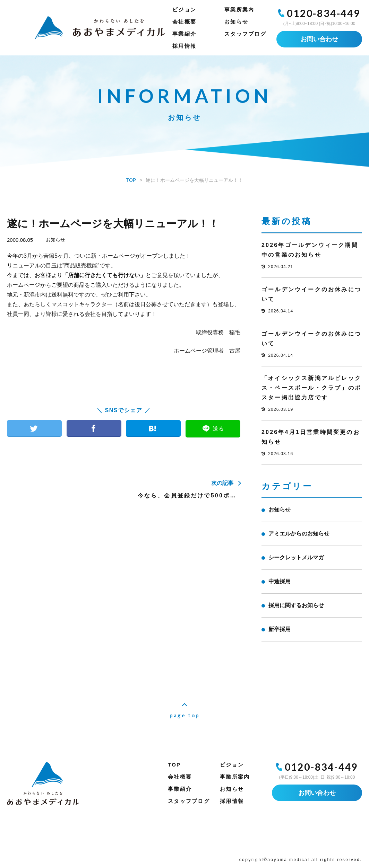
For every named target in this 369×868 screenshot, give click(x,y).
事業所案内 (239, 10)
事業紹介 (184, 34)
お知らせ (236, 22)
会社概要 (184, 22)
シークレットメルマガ (296, 557)
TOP (174, 765)
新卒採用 (280, 629)
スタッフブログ (245, 34)
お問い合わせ (319, 39)
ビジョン (184, 10)
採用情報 (184, 46)
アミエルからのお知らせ (299, 534)
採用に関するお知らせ (296, 605)
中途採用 (280, 581)
